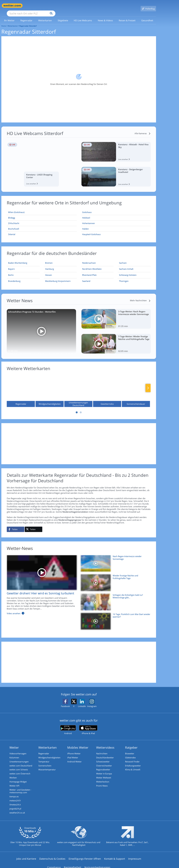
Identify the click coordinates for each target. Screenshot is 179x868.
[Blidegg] (42, 214)
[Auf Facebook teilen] (16, 525)
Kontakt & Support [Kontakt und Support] (115, 855)
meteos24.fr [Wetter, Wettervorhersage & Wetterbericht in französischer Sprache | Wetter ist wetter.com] (15, 797)
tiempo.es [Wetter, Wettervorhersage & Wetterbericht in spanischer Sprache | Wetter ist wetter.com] (14, 793)
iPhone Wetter (74, 750)
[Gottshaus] (116, 208)
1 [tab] (77, 408)
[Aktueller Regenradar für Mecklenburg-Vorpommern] (58, 278)
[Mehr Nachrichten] (140, 297)
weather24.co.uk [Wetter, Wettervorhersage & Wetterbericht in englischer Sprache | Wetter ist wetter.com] (17, 809)
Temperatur (44, 758)
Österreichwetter (104, 762)
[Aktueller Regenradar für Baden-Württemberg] (18, 259)
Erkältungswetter (133, 762)
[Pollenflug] (148, 6)
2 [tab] (81, 408)
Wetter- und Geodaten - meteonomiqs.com (20, 787)
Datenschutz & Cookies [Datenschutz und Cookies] (52, 855)
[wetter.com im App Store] (88, 726)
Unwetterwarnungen (19, 758)
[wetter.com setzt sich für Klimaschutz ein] (79, 835)
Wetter (14, 744)
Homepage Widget (18, 778)
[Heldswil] (116, 214)
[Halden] (116, 225)
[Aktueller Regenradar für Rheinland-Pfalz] (89, 272)
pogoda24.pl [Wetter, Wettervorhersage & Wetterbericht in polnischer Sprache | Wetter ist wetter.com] (15, 805)
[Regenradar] (21, 387)
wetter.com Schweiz (19, 766)
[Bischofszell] (42, 225)
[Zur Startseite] (12, 6)
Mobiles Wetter (78, 744)
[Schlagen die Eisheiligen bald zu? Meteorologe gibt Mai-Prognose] (115, 599)
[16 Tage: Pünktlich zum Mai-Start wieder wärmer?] (115, 619)
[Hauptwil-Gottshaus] (116, 230)
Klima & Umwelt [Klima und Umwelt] (133, 766)
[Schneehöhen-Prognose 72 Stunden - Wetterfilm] (41, 327)
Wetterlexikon (103, 778)
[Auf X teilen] (34, 525)
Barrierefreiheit (73, 863)
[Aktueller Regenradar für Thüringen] (124, 278)
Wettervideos (105, 744)
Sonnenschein (45, 762)
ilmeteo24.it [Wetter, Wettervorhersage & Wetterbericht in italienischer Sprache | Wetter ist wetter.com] (15, 801)
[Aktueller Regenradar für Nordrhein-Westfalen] (92, 266)
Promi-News (102, 782)
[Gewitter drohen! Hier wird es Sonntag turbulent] (40, 582)
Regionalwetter (103, 766)
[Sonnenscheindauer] (136, 387)
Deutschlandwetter (105, 754)
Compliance (54, 863)
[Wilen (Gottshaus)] (42, 208)
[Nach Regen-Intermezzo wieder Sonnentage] (115, 561)
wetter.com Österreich (20, 770)
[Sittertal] (42, 230)
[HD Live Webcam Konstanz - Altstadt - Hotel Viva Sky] (116, 148)
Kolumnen (14, 754)
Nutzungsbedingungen (97, 863)
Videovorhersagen (18, 750)
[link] (9, 17)
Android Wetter (74, 758)
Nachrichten (102, 750)
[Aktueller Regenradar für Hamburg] (50, 266)
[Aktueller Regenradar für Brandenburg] (14, 278)
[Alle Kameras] (143, 129)
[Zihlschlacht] (42, 219)
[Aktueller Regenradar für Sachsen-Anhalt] (126, 266)
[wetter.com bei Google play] (68, 726)
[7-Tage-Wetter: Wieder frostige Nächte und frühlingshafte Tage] (116, 340)
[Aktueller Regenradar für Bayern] (11, 266)
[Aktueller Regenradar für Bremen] (49, 259)
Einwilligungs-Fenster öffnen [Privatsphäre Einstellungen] (85, 855)
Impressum (135, 855)
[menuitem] (9, 16)
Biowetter (130, 750)
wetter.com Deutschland (21, 762)
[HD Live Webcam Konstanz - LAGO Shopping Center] (41, 160)
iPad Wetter (73, 754)
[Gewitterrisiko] (107, 387)
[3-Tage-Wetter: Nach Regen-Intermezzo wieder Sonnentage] (116, 315)
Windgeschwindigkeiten (49, 754)
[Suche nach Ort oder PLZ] (51, 6)
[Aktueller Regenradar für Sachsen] (123, 259)
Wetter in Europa (104, 770)
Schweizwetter (103, 758)
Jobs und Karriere (26, 855)
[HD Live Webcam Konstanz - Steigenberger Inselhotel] (116, 173)
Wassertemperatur (47, 766)
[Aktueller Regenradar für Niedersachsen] (89, 259)
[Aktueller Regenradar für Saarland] (86, 278)
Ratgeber (131, 744)
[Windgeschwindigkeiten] (50, 387)
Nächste (148, 384)
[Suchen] (72, 6)
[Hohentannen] (116, 219)
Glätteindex (130, 754)
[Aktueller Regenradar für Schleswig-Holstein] (128, 272)
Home (4, 22)
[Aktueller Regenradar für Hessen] (48, 272)
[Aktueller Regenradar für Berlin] (11, 272)
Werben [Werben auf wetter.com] (13, 774)
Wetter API (14, 782)
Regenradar (44, 750)
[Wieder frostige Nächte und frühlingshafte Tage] (115, 580)
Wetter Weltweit (104, 774)
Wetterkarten (13, 22)
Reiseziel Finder (132, 758)
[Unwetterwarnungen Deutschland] (78, 387)
